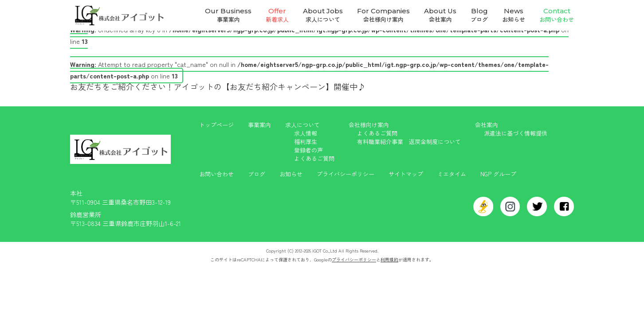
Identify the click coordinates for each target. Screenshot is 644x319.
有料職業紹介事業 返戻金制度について (409, 142)
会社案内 (487, 125)
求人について (302, 125)
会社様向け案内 (369, 125)
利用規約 (389, 259)
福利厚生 (306, 142)
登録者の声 (308, 150)
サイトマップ (406, 174)
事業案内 (259, 125)
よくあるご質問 (314, 158)
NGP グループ (498, 174)
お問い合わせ (216, 174)
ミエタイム (452, 174)
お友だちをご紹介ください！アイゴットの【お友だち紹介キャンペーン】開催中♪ (218, 86)
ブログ (257, 174)
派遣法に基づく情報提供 (516, 133)
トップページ (216, 125)
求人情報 (306, 133)
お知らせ (291, 174)
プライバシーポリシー (346, 174)
